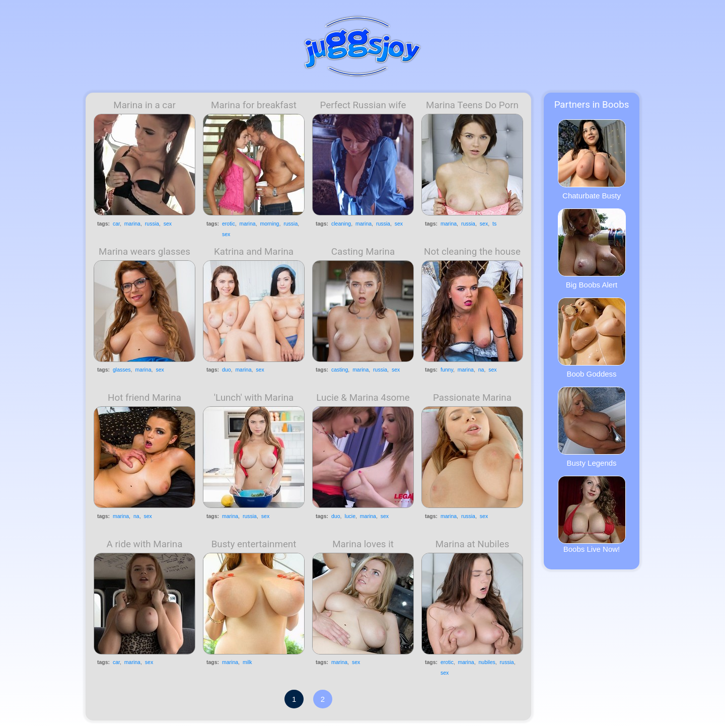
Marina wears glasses (144, 252)
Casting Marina (363, 252)
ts (494, 224)
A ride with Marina (145, 544)
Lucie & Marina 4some (363, 398)
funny (447, 370)
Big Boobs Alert (592, 249)
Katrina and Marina (254, 252)
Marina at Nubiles (473, 544)
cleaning (341, 224)
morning (269, 224)
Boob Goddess (592, 338)
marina (132, 224)
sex (168, 224)
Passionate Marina (472, 398)
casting (340, 370)
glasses (122, 370)
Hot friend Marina (144, 398)
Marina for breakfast (254, 105)
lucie (350, 516)
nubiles (487, 662)
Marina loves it (363, 544)
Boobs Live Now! (592, 515)
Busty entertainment (254, 544)
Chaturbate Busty (592, 160)
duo (227, 370)
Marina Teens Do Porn (472, 105)
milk (247, 662)
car (116, 224)
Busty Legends (592, 427)
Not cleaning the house (472, 252)
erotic (229, 224)
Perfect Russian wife (363, 105)
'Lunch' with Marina (254, 398)
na (481, 370)
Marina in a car (144, 105)
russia (152, 224)
